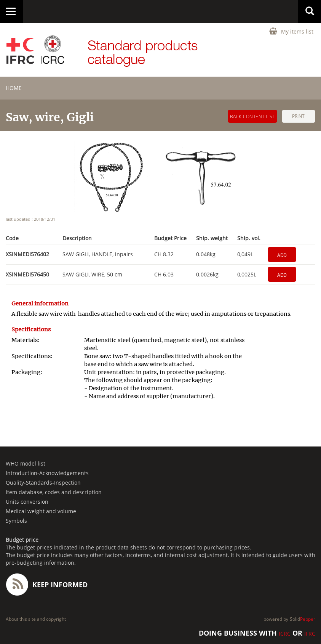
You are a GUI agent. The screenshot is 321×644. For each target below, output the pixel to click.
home (14, 88)
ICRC (285, 634)
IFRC (310, 634)
